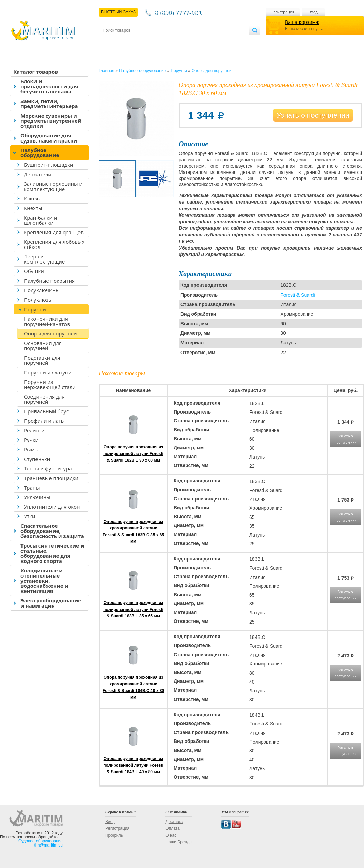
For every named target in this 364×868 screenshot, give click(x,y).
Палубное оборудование (40, 153)
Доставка (136, 41)
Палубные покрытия (49, 281)
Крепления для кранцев (54, 232)
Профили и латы (44, 421)
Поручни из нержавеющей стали (50, 384)
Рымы (31, 449)
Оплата (159, 41)
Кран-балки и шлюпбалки (41, 220)
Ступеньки (37, 459)
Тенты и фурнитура (48, 468)
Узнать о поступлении (313, 115)
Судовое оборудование (41, 841)
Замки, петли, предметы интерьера (49, 103)
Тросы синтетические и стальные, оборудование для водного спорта (52, 553)
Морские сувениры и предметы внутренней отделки (51, 121)
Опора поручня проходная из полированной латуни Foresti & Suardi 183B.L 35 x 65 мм (133, 609)
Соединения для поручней (44, 399)
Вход (313, 12)
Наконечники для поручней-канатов (47, 321)
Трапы (32, 488)
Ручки (31, 440)
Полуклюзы (38, 300)
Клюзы (32, 198)
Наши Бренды (179, 842)
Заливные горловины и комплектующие (53, 186)
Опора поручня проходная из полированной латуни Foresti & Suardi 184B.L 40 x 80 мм (133, 765)
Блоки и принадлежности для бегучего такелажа (49, 86)
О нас (171, 835)
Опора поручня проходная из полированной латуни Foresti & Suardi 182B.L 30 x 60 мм (133, 453)
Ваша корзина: (302, 22)
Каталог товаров (36, 72)
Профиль (114, 835)
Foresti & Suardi (297, 295)
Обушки (34, 271)
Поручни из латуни (48, 372)
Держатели (38, 174)
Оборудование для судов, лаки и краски (49, 138)
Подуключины (42, 290)
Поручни (35, 309)
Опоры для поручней (50, 333)
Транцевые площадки (51, 478)
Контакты (111, 41)
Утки (30, 516)
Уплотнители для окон (52, 507)
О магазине (184, 41)
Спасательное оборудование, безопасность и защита (52, 531)
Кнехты (33, 208)
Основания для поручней (43, 346)
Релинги (34, 430)
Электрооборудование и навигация (51, 603)
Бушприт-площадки (49, 165)
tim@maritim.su (48, 845)
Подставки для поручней (42, 360)
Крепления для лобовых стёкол (54, 244)
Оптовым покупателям (228, 41)
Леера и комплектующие (44, 259)
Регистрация (283, 12)
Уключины (37, 497)
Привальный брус (46, 411)
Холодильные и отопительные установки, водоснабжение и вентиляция (44, 581)
